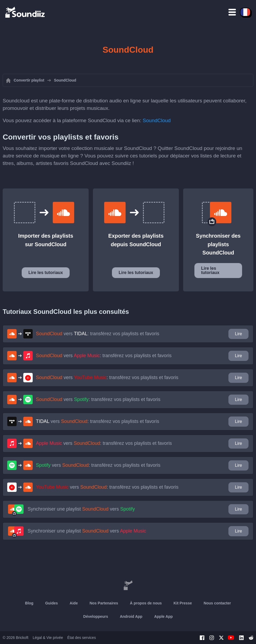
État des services (82, 638)
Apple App (163, 616)
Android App (131, 616)
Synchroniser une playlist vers (81, 509)
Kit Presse (183, 603)
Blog (29, 603)
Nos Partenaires (104, 603)
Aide (74, 603)
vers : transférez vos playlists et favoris (98, 334)
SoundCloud (157, 120)
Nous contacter (217, 603)
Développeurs (96, 616)
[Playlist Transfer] (25, 12)
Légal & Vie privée (48, 638)
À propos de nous (146, 603)
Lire (238, 334)
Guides (52, 603)
